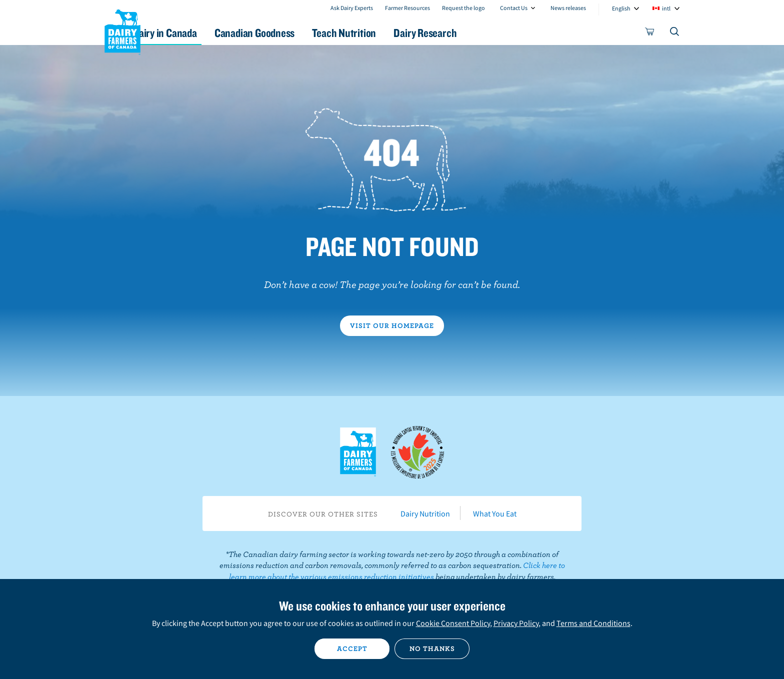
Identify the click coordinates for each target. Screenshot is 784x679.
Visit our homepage (392, 325)
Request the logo (463, 8)
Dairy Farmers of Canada (122, 30)
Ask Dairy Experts (352, 8)
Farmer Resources (407, 8)
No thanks (432, 648)
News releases (568, 8)
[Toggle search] (675, 33)
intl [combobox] (666, 8)
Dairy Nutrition (425, 513)
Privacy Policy (516, 623)
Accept (352, 648)
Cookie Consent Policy (453, 623)
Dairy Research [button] (486, 33)
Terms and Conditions (593, 623)
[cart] (650, 33)
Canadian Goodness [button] (297, 33)
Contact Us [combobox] (514, 8)
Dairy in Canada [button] (199, 33)
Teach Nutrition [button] (396, 33)
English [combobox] (621, 8)
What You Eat (495, 513)
